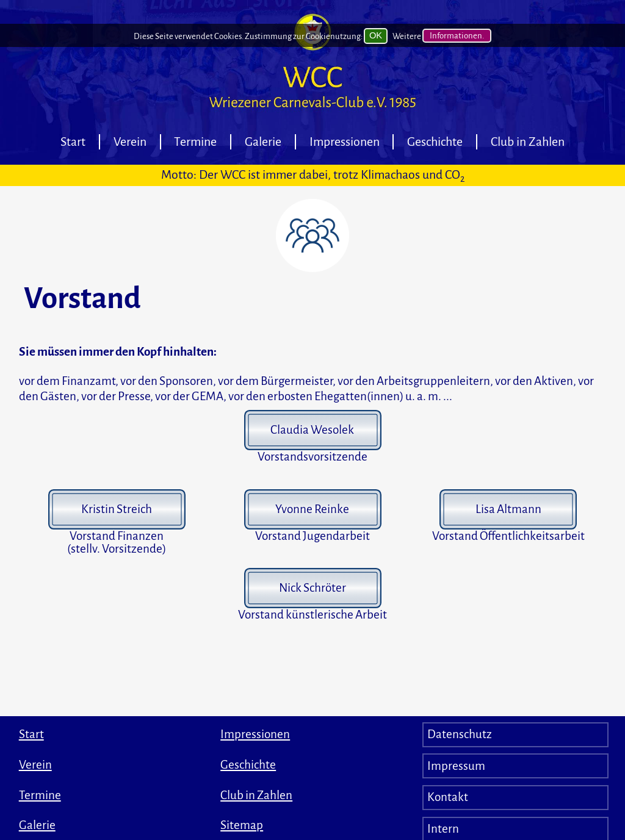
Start (73, 142)
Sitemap (242, 825)
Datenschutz (460, 734)
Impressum (456, 766)
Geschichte (435, 142)
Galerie (263, 142)
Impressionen (345, 142)
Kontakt (448, 797)
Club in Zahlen (528, 142)
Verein (130, 142)
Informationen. (457, 36)
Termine (195, 142)
